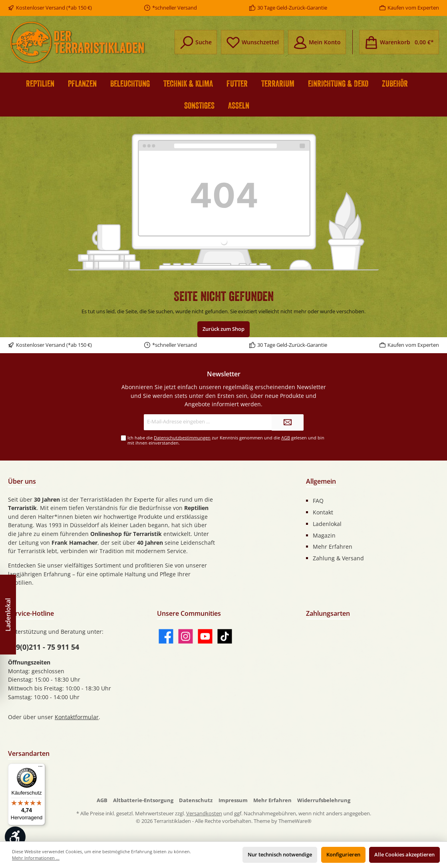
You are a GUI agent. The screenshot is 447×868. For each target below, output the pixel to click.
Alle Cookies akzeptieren (404, 855)
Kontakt (323, 512)
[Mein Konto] (317, 42)
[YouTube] (205, 636)
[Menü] (40, 768)
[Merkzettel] (252, 42)
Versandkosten (204, 814)
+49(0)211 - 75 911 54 (44, 647)
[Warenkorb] (399, 42)
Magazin (324, 535)
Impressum (233, 800)
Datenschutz (196, 800)
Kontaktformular (77, 717)
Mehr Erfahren (333, 547)
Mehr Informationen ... (36, 858)
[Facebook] (166, 636)
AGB (286, 438)
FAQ (318, 501)
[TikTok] (225, 636)
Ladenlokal (327, 524)
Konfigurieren (343, 855)
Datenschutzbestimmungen (182, 438)
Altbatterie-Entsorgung (143, 800)
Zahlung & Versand (338, 558)
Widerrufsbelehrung (324, 800)
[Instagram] (186, 636)
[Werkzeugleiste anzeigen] (15, 837)
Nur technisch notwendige (280, 855)
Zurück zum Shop (223, 329)
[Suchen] (196, 42)
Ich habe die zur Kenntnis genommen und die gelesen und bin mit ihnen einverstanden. (226, 440)
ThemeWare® (295, 821)
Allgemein (321, 481)
